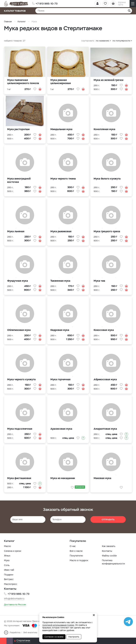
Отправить (108, 520)
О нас (73, 546)
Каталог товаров (16, 11)
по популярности (121, 41)
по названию (103, 41)
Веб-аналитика (30, 632)
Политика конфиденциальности (113, 562)
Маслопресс (11, 584)
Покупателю (76, 556)
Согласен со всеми (54, 637)
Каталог (22, 21)
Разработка (15, 632)
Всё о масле (76, 551)
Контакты (107, 551)
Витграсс (9, 579)
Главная (8, 21)
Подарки (9, 575)
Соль (7, 565)
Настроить (74, 637)
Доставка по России (15, 605)
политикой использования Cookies (58, 625)
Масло (7, 546)
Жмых (7, 556)
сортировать (88, 41)
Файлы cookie (109, 556)
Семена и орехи (13, 551)
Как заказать (109, 546)
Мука (7, 560)
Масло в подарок (79, 560)
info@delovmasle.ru (14, 599)
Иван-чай (9, 570)
